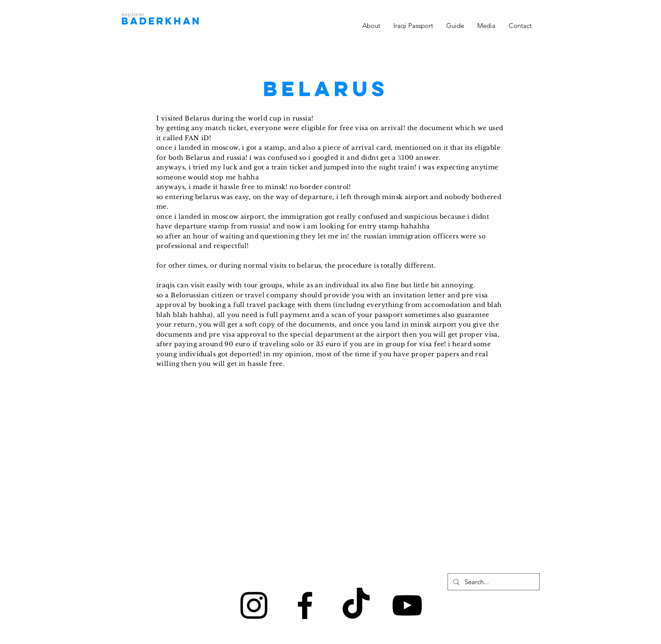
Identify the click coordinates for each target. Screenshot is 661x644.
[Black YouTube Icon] (407, 605)
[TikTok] (356, 605)
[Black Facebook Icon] (305, 605)
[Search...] (493, 582)
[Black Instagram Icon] (254, 605)
